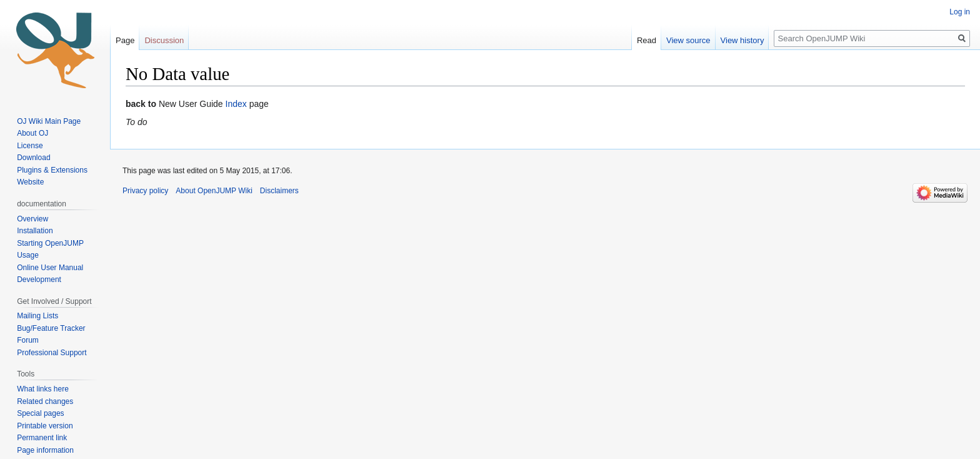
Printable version (45, 426)
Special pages (40, 413)
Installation (35, 231)
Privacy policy (145, 191)
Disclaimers (279, 191)
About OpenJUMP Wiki (214, 191)
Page (125, 40)
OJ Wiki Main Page (49, 121)
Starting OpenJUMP (50, 243)
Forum (28, 340)
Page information (45, 450)
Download (35, 158)
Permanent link (42, 438)
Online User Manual (50, 268)
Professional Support (52, 353)
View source (688, 40)
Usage (28, 255)
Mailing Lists (37, 316)
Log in (960, 12)
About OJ (32, 133)
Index (236, 104)
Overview (32, 219)
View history (742, 40)
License (31, 146)
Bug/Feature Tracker (51, 328)
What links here (43, 389)
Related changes (45, 401)
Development (39, 280)
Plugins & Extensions (52, 170)
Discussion (164, 40)
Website (30, 182)
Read (647, 40)
